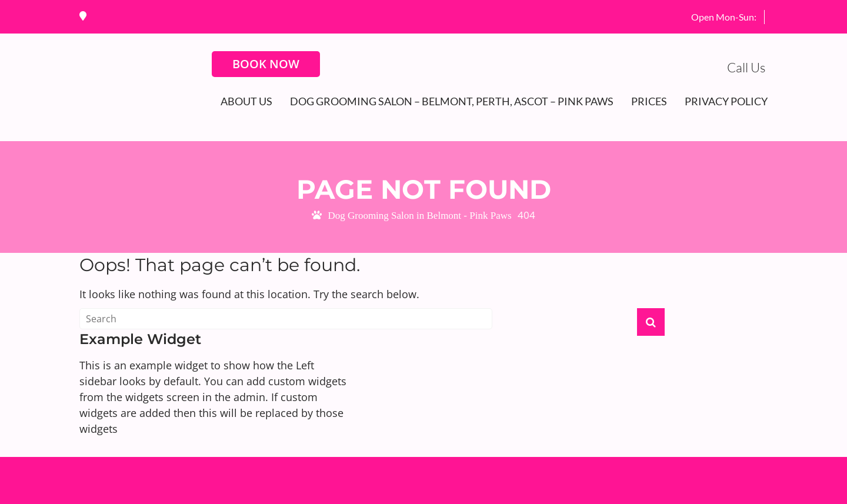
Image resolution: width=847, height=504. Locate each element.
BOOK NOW (266, 64)
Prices (649, 101)
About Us (246, 101)
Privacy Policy (726, 101)
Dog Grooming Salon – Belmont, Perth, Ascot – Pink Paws (452, 101)
